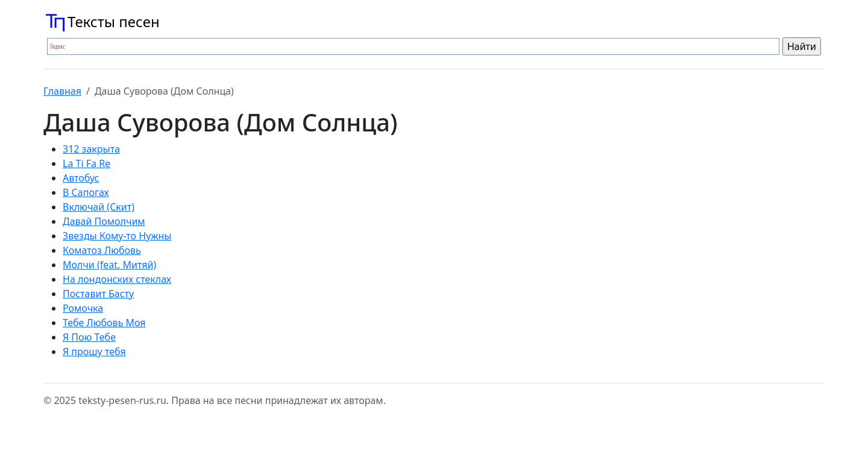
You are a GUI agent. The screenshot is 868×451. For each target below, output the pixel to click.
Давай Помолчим (104, 221)
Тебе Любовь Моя (104, 323)
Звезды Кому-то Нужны (117, 236)
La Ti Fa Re (86, 163)
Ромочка (83, 308)
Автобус (81, 178)
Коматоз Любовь (102, 250)
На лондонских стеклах (117, 279)
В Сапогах (86, 192)
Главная (62, 91)
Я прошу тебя (94, 352)
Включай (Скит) (99, 207)
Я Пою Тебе (89, 337)
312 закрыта (91, 149)
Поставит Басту (98, 294)
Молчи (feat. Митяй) (109, 265)
